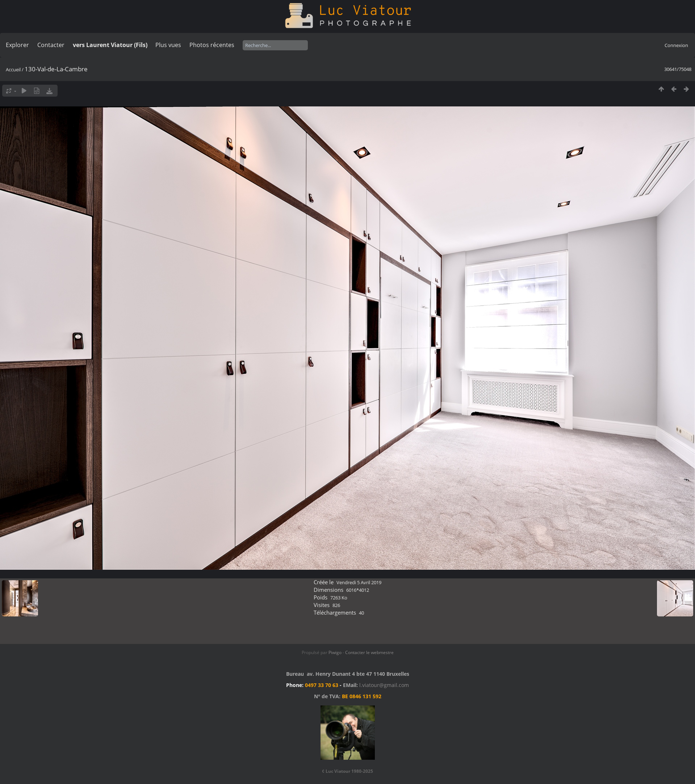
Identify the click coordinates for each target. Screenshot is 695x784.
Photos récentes (212, 45)
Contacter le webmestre (369, 652)
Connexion (676, 45)
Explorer (17, 45)
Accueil (13, 69)
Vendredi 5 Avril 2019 (359, 582)
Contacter (51, 45)
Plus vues (168, 45)
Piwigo (335, 652)
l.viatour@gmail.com (384, 685)
